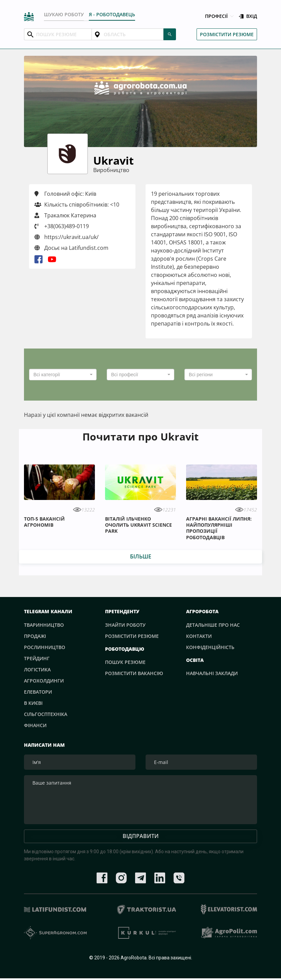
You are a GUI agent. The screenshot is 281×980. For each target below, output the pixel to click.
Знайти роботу (125, 625)
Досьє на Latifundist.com (71, 248)
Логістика (37, 670)
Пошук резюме (125, 662)
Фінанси (35, 725)
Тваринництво (44, 625)
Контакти (199, 636)
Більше (141, 556)
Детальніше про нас (213, 625)
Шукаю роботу (64, 14)
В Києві (33, 703)
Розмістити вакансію (134, 673)
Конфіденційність (210, 647)
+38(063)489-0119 (67, 226)
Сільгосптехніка (46, 714)
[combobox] (63, 375)
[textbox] (61, 375)
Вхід (248, 16)
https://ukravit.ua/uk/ (67, 237)
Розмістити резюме (227, 34)
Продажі (35, 636)
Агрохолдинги (44, 681)
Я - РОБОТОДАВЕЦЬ (112, 14)
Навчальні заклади (212, 673)
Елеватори (38, 692)
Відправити (141, 838)
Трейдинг (37, 658)
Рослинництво (45, 647)
